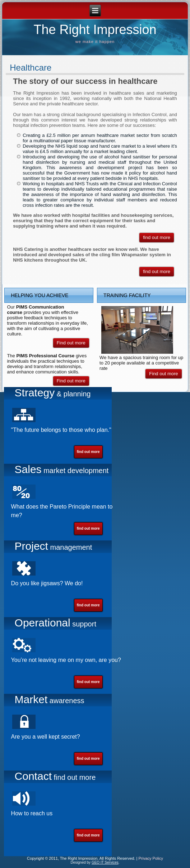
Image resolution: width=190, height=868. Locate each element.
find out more (157, 237)
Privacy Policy (150, 858)
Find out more (71, 343)
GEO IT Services (105, 862)
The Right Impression (95, 30)
